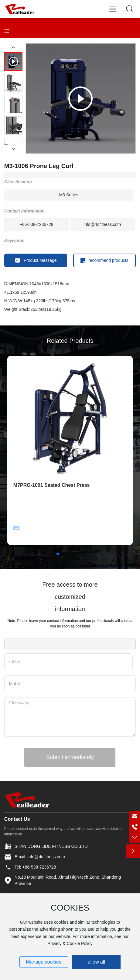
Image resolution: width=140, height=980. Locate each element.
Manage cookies (44, 962)
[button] (58, 554)
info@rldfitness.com (102, 224)
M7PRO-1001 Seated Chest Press (52, 485)
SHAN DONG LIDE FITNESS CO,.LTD (51, 846)
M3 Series (69, 195)
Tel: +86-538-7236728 (35, 867)
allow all (96, 962)
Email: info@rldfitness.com (40, 857)
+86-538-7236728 (37, 224)
